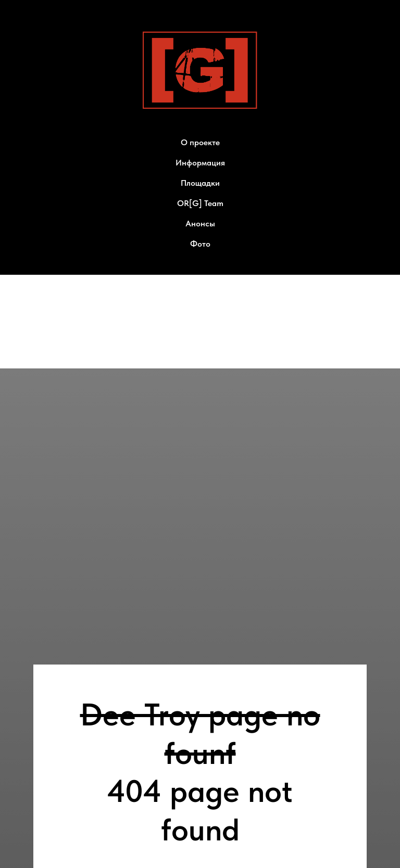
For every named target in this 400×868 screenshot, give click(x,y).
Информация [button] (200, 163)
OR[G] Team (200, 203)
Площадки (200, 183)
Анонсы (200, 224)
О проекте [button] (200, 142)
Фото (200, 244)
